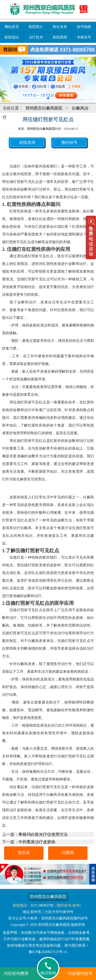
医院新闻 (60, 37)
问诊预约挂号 (80, 973)
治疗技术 (36, 37)
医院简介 (36, 27)
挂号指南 (84, 27)
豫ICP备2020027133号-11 (48, 952)
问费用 (68, 853)
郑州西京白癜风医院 (44, 108)
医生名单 (60, 27)
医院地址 (12, 37)
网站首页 (12, 27)
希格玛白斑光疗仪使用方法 (43, 834)
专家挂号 (84, 37)
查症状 (24, 853)
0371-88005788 (42, 905)
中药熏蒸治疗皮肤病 (37, 842)
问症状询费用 (16, 973)
